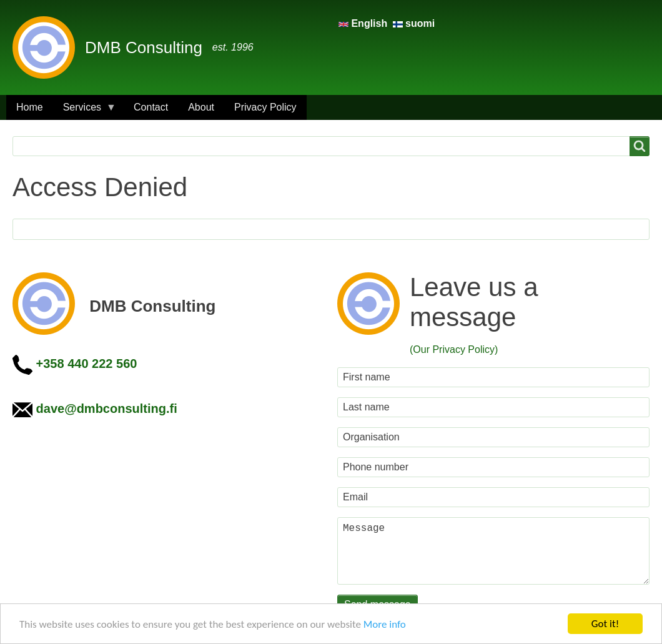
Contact (151, 107)
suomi (414, 23)
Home (30, 107)
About (201, 107)
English (364, 23)
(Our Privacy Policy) (454, 349)
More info (385, 624)
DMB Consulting (144, 47)
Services (85, 111)
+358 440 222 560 (87, 364)
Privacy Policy (265, 107)
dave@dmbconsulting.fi (107, 409)
